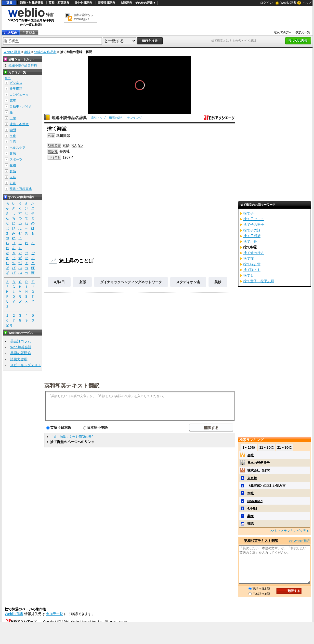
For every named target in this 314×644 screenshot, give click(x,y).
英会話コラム (21, 341)
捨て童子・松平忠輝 (259, 281)
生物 (13, 165)
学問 (13, 130)
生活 (13, 142)
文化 (13, 136)
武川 (60, 136)
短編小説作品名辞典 (69, 118)
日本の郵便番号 (258, 463)
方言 (13, 183)
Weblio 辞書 (288, 3)
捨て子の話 (252, 230)
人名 (13, 177)
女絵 (66, 145)
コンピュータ (19, 95)
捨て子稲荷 (252, 236)
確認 (250, 524)
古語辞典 (126, 3)
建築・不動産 (19, 124)
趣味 (27, 52)
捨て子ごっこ (254, 219)
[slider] (140, 103)
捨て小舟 (250, 241)
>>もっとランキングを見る (290, 531)
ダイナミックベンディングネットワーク (131, 282)
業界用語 (16, 89)
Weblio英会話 (21, 347)
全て (8, 78)
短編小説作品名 (45, 52)
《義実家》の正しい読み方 (266, 486)
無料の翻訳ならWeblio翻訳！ (84, 17)
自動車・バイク (21, 106)
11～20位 (267, 447)
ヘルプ (307, 3)
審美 (63, 151)
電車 (13, 101)
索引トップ (98, 118)
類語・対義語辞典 (32, 3)
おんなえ (78, 145)
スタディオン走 (188, 282)
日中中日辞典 (83, 3)
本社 (250, 493)
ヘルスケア (18, 148)
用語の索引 (116, 118)
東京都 (252, 478)
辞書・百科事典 (21, 189)
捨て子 (249, 213)
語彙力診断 (19, 359)
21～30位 (284, 447)
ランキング (134, 118)
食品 (13, 171)
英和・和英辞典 (59, 3)
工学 (13, 118)
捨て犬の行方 (254, 253)
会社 (250, 455)
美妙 (218, 282)
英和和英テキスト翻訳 (72, 385)
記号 (9, 325)
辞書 (9, 3)
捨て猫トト (252, 270)
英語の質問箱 (21, 353)
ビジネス (16, 83)
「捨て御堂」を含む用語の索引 (72, 437)
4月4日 (59, 282)
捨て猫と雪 (252, 264)
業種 (250, 516)
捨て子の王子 (254, 225)
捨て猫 (249, 258)
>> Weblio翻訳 (299, 541)
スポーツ (16, 159)
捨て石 (249, 275)
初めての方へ (283, 32)
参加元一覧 (303, 32)
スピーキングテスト (26, 365)
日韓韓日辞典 (106, 3)
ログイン (266, 3)
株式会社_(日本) (259, 470)
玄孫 (82, 282)
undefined (255, 501)
